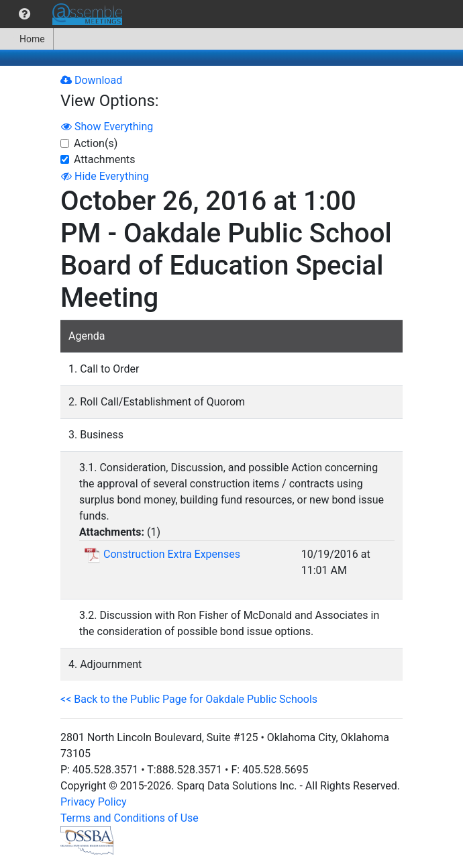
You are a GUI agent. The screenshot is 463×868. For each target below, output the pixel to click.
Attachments (105, 159)
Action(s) (96, 143)
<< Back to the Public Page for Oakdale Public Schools (189, 699)
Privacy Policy (94, 802)
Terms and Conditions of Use (130, 818)
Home (27, 39)
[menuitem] (24, 14)
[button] (24, 14)
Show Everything (107, 127)
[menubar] (64, 14)
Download (91, 80)
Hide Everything (105, 176)
